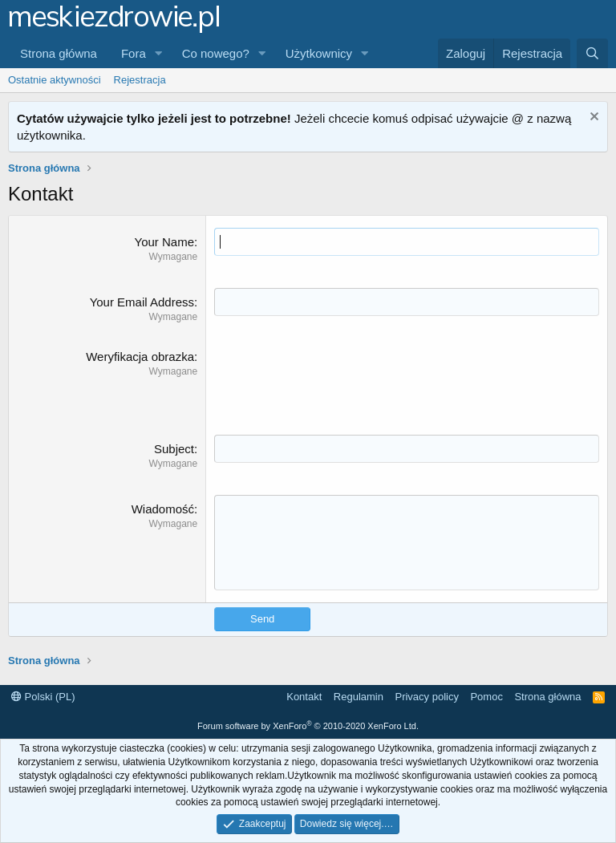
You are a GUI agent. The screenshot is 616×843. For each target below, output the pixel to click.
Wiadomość (163, 509)
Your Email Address (142, 302)
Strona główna (59, 53)
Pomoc (486, 697)
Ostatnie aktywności (55, 80)
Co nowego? (216, 53)
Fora (134, 53)
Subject (174, 449)
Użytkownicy (319, 53)
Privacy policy (426, 697)
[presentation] (336, 379)
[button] (159, 53)
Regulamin (359, 697)
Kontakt (304, 697)
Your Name (165, 242)
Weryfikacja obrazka (140, 357)
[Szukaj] (592, 53)
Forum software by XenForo (308, 726)
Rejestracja (140, 80)
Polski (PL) (43, 697)
